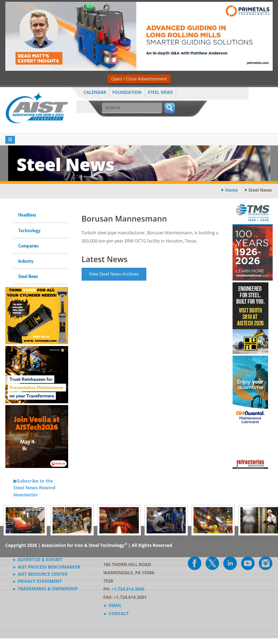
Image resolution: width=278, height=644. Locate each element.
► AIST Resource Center (40, 574)
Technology (29, 230)
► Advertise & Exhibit (37, 560)
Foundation (127, 92)
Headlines (27, 215)
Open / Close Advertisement (139, 79)
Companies (28, 246)
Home (231, 190)
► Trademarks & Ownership (45, 589)
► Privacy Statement (37, 581)
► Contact (116, 614)
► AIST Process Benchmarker (46, 567)
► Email (113, 605)
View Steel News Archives (114, 274)
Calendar (95, 92)
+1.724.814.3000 (128, 589)
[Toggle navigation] (10, 140)
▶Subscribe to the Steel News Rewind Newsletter (35, 488)
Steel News (160, 92)
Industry (26, 261)
